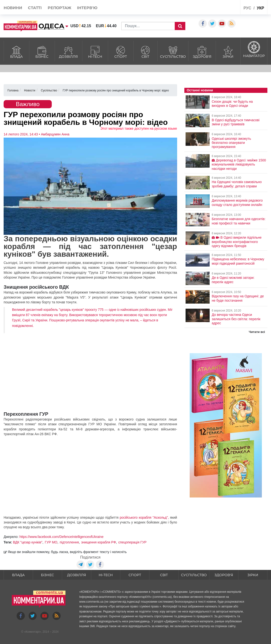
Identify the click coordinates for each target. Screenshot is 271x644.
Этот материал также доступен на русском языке (139, 128)
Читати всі (257, 332)
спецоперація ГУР (132, 542)
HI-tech (95, 51)
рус (247, 8)
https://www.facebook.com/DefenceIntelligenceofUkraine (61, 537)
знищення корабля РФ (99, 542)
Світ (146, 51)
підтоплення (69, 542)
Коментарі (33, 632)
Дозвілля (68, 51)
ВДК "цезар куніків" (28, 542)
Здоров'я (202, 51)
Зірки (228, 51)
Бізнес (42, 51)
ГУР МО (51, 542)
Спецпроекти (221, 8)
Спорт (121, 51)
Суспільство (173, 51)
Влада (16, 51)
